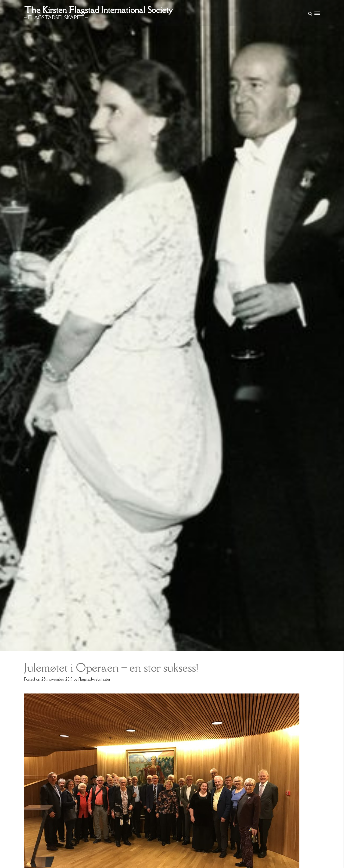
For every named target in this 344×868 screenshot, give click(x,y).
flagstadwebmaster (94, 679)
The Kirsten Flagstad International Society (98, 10)
